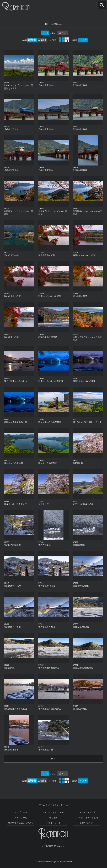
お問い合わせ (86, 823)
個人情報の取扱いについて (21, 823)
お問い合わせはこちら (53, 846)
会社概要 (53, 818)
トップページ (21, 813)
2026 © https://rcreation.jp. (46, 862)
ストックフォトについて (53, 813)
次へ (62, 33)
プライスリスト (53, 823)
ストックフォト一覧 (86, 813)
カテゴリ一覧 (21, 818)
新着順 (32, 40)
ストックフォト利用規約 (86, 818)
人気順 (42, 40)
